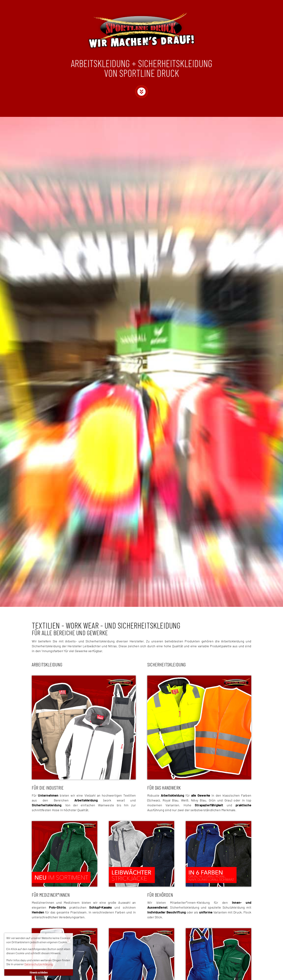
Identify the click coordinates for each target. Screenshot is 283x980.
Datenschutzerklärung (39, 964)
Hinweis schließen (39, 972)
